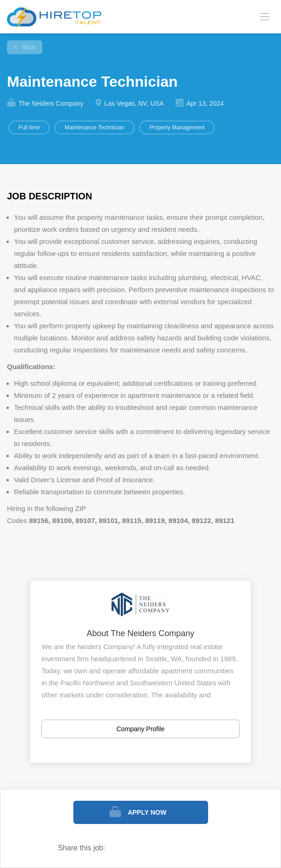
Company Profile (141, 729)
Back (28, 47)
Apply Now (147, 812)
